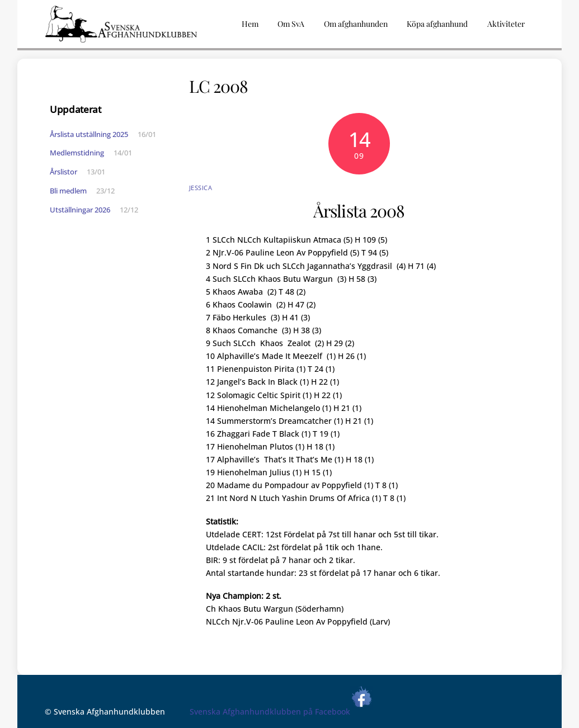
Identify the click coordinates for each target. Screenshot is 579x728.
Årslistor (63, 172)
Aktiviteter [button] (506, 24)
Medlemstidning (77, 153)
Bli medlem (68, 191)
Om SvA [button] (291, 24)
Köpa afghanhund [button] (437, 24)
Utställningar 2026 (80, 210)
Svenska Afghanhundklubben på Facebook (281, 712)
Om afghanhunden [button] (356, 24)
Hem (250, 24)
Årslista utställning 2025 (89, 134)
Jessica (201, 188)
